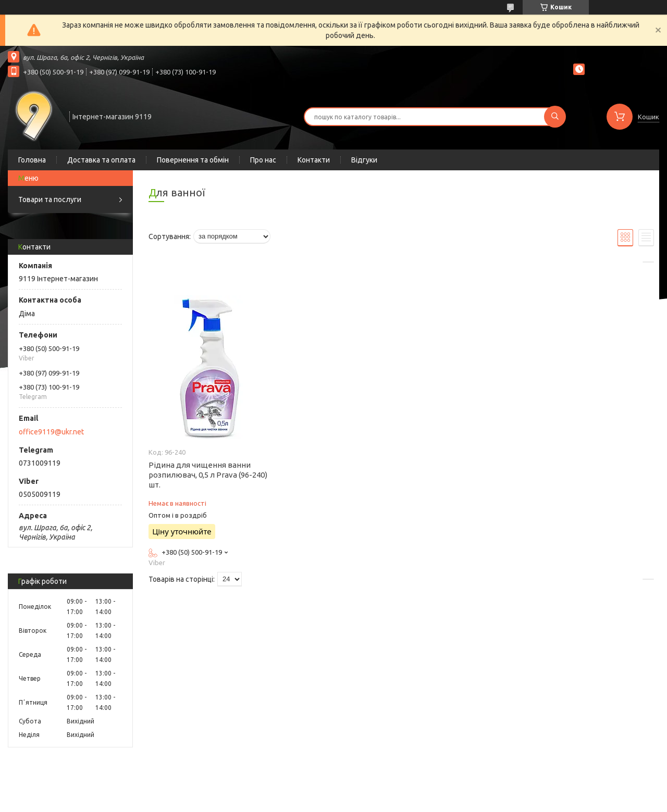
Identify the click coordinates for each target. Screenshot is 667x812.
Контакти (314, 160)
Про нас (263, 160)
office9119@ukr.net (51, 432)
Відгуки (364, 160)
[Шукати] (555, 117)
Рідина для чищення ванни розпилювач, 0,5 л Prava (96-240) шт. (208, 475)
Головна (32, 160)
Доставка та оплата (101, 160)
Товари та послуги (50, 199)
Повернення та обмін (193, 160)
